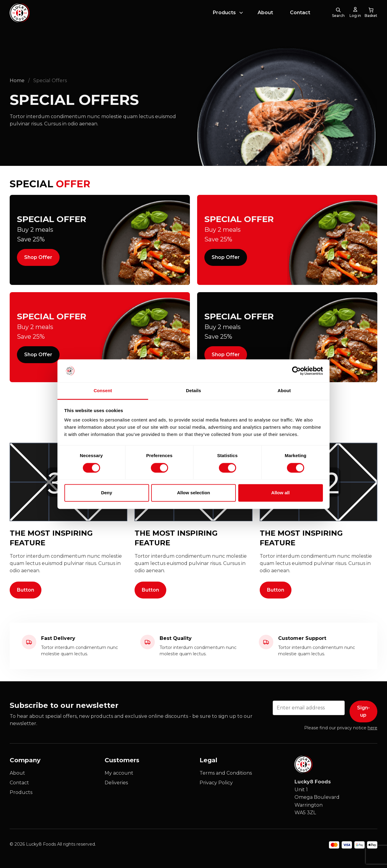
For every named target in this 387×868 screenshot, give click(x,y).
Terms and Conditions (226, 773)
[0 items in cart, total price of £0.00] (371, 19)
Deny (107, 493)
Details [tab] (193, 391)
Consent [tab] (103, 391)
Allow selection (193, 493)
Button (26, 590)
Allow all (280, 493)
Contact (300, 19)
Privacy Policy (216, 783)
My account (119, 773)
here (372, 728)
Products (224, 19)
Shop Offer (38, 257)
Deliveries (116, 783)
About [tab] (284, 391)
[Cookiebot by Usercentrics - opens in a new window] (296, 371)
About (265, 19)
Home (17, 81)
